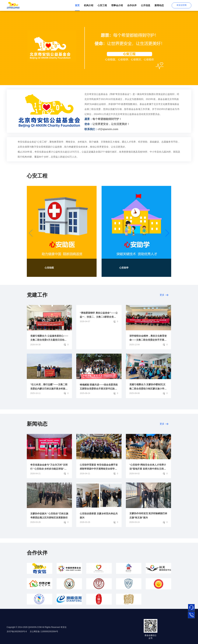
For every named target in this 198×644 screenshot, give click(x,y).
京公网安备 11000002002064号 (44, 632)
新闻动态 (159, 5)
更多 (164, 297)
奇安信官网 (182, 5)
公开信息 (146, 5)
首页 (77, 5)
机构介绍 (89, 5)
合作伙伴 (132, 5)
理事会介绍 (117, 5)
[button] (167, 235)
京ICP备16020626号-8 (17, 632)
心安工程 (102, 5)
